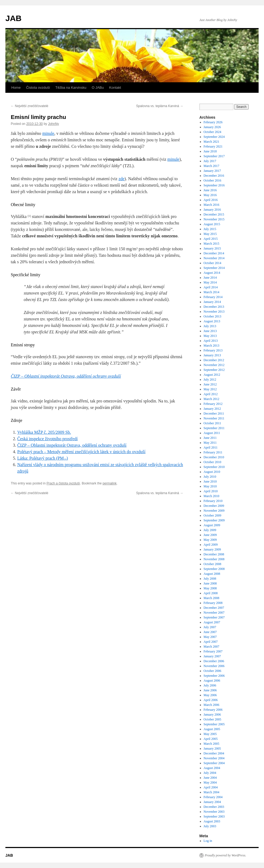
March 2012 (211, 399)
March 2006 (211, 705)
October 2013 (213, 316)
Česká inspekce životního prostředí (47, 439)
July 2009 (210, 530)
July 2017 (210, 161)
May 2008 (210, 588)
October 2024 (213, 132)
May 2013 (210, 336)
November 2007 (214, 613)
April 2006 (211, 700)
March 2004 (211, 792)
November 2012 (214, 365)
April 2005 (211, 739)
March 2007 (211, 647)
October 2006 (213, 671)
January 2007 (212, 656)
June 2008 (210, 583)
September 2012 (214, 370)
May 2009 (210, 540)
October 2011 (212, 423)
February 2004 (213, 797)
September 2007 (214, 617)
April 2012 (211, 394)
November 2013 (214, 312)
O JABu (98, 88)
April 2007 (211, 642)
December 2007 (214, 608)
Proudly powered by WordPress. (225, 855)
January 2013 (212, 355)
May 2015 (210, 234)
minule (48, 133)
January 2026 (212, 127)
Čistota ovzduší (38, 88)
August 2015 (212, 224)
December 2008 (214, 554)
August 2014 (212, 273)
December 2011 (214, 414)
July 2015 (210, 229)
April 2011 (211, 447)
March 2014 (211, 292)
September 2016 (214, 185)
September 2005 (214, 724)
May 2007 (210, 637)
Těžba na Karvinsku (71, 88)
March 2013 (211, 346)
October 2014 (213, 263)
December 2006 (214, 661)
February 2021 (213, 146)
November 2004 (214, 758)
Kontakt (115, 88)
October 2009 (213, 515)
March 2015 (211, 244)
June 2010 (210, 481)
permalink (110, 483)
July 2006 (210, 685)
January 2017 (212, 171)
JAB (13, 18)
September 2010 (214, 467)
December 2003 (214, 807)
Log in (208, 841)
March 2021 (211, 142)
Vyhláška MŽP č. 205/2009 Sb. (44, 432)
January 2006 (212, 715)
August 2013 (212, 321)
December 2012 (214, 360)
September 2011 (214, 428)
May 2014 (210, 282)
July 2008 (210, 579)
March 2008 (211, 598)
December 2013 (214, 307)
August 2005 (212, 729)
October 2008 (213, 564)
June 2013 (210, 331)
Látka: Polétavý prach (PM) (43, 458)
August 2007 (212, 622)
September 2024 (214, 137)
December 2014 (214, 253)
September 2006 (214, 676)
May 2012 (210, 389)
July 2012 (210, 380)
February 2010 (213, 501)
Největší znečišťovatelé (29, 106)
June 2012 (210, 384)
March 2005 (211, 744)
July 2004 (210, 773)
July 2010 (210, 477)
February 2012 (213, 404)
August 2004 (212, 768)
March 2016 (211, 205)
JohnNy (53, 124)
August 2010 (212, 472)
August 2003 (212, 821)
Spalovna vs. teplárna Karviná (160, 106)
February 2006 (213, 710)
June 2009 (210, 535)
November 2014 (214, 258)
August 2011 (212, 433)
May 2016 (210, 195)
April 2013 (211, 341)
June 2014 (210, 278)
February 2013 (213, 350)
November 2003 (214, 812)
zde (121, 179)
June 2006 (210, 690)
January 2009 (212, 549)
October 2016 (213, 180)
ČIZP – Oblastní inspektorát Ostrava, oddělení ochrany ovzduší (66, 376)
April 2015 (211, 239)
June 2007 (210, 632)
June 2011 (210, 438)
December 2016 (214, 176)
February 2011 (213, 452)
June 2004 (210, 778)
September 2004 (214, 763)
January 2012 (212, 409)
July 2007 (210, 627)
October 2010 (213, 462)
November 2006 (214, 666)
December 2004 (214, 753)
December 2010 (214, 457)
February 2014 (213, 297)
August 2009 (212, 525)
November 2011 (214, 418)
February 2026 (213, 122)
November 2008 (214, 559)
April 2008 (211, 593)
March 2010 (211, 496)
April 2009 (211, 545)
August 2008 (212, 574)
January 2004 (212, 802)
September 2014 (214, 268)
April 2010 (211, 491)
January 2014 (212, 302)
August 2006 (212, 681)
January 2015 (212, 248)
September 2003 (214, 816)
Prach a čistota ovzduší (63, 483)
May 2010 (210, 486)
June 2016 (210, 190)
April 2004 (211, 787)
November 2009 (214, 511)
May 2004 (210, 782)
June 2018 (210, 151)
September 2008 (214, 569)
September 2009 (214, 520)
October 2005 (213, 719)
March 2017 (211, 166)
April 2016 (211, 200)
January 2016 (212, 210)
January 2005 (212, 749)
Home (16, 88)
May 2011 (210, 443)
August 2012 (212, 375)
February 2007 (213, 651)
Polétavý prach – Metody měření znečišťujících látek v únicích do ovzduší (81, 452)
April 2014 (211, 287)
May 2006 (210, 695)
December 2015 (214, 214)
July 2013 (210, 326)
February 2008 (213, 603)
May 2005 (210, 734)
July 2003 (210, 826)
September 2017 (214, 156)
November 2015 (214, 219)
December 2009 (214, 506)
